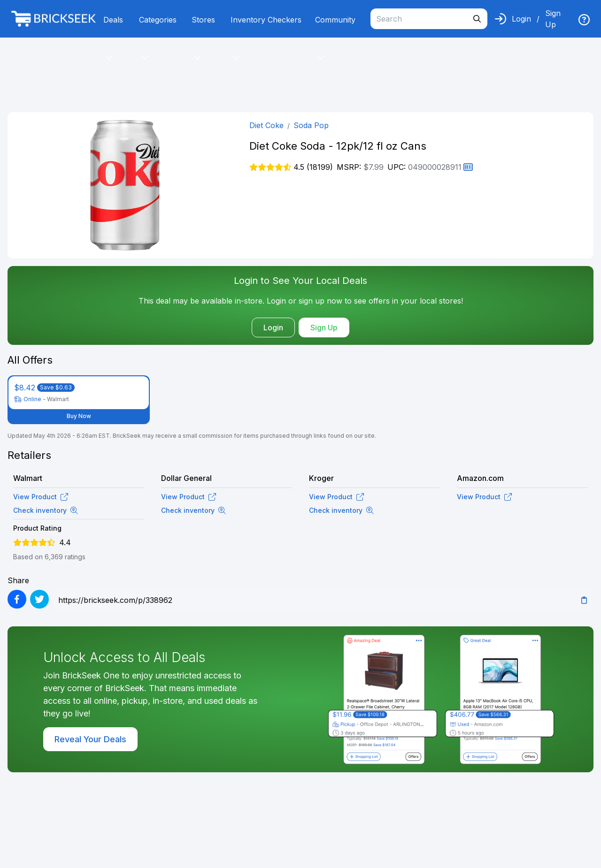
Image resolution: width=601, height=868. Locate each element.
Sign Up (553, 19)
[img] (584, 20)
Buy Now (79, 416)
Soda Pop (311, 125)
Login (521, 19)
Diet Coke (266, 125)
